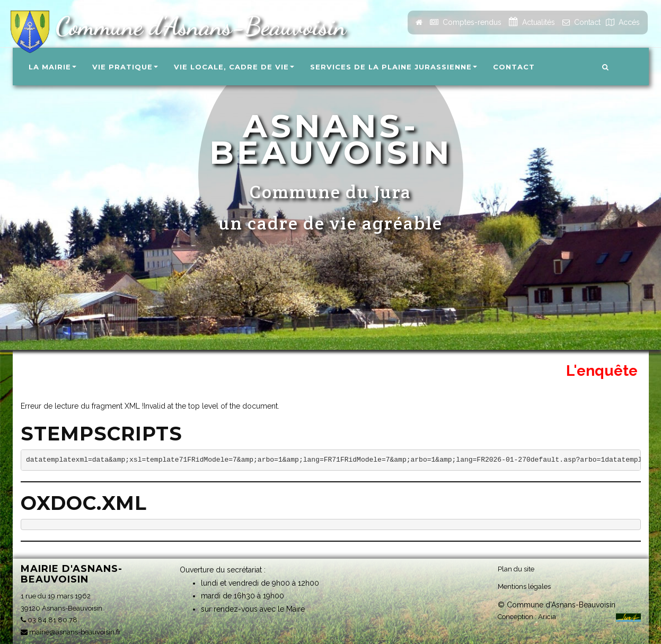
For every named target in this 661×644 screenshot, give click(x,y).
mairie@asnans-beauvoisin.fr (71, 632)
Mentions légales (524, 586)
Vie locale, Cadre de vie (234, 67)
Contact (514, 67)
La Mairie (52, 67)
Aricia (547, 616)
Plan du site (516, 568)
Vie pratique (125, 67)
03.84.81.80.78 (49, 620)
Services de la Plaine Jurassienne (394, 67)
